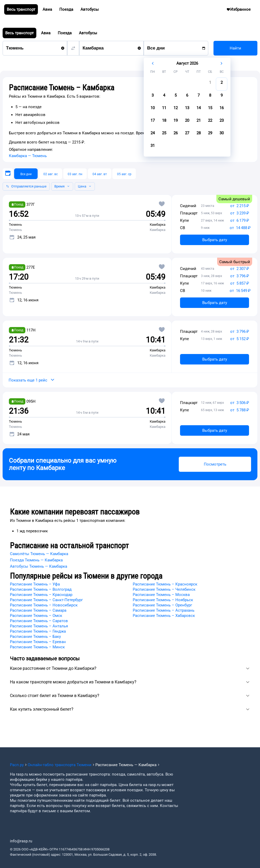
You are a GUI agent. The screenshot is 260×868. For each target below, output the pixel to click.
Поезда (65, 33)
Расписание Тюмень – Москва (161, 595)
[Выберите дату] (8, 174)
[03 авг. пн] (75, 174)
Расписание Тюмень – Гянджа (38, 631)
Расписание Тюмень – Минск (37, 647)
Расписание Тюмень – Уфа (35, 584)
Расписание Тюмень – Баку (35, 637)
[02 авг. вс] (50, 174)
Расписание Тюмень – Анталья (39, 626)
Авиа (46, 33)
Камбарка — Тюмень (28, 156)
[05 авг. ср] (124, 174)
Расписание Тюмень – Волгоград (41, 589)
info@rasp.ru (21, 841)
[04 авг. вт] (100, 174)
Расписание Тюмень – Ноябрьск (163, 600)
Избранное (247, 11)
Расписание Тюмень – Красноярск (165, 584)
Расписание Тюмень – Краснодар (41, 595)
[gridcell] (210, 84)
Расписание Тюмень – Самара (38, 610)
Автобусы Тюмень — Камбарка (39, 566)
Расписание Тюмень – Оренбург (162, 605)
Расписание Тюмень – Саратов (39, 621)
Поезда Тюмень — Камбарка (36, 560)
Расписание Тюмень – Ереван (38, 642)
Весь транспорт (19, 33)
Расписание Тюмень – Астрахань (164, 610)
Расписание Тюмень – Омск (36, 616)
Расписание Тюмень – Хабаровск (164, 616)
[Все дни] (26, 174)
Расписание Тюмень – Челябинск (164, 589)
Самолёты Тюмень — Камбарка (39, 554)
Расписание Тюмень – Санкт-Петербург (46, 600)
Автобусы (88, 33)
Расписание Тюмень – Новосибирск (44, 605)
